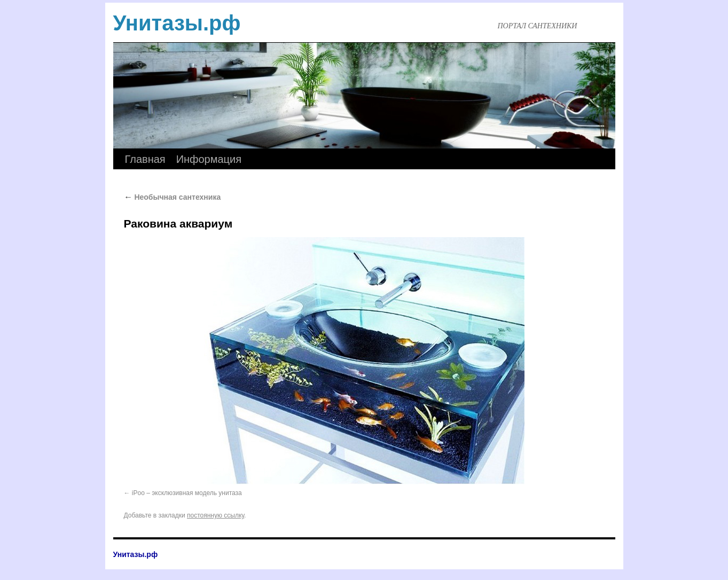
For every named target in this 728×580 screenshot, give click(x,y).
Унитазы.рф (177, 23)
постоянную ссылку (216, 515)
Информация (209, 159)
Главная (145, 159)
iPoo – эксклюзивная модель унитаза (187, 493)
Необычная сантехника (173, 197)
